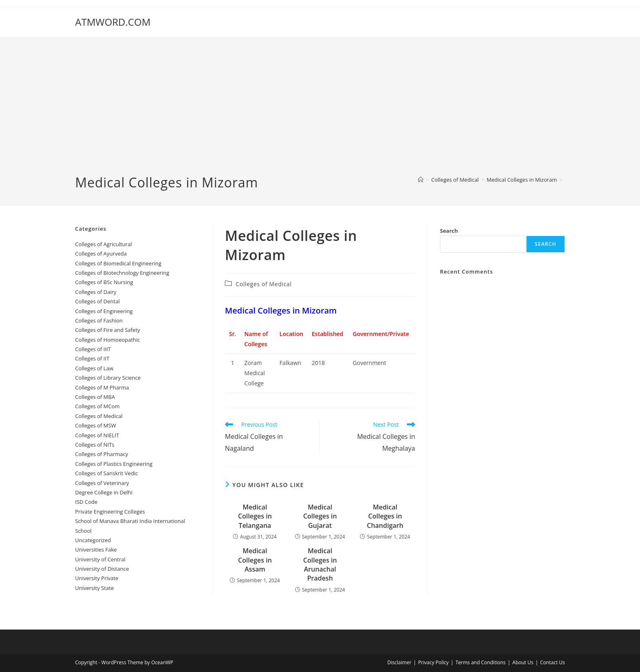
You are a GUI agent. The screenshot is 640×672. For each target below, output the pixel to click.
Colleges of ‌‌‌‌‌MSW (96, 425)
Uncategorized (93, 540)
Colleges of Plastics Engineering (114, 464)
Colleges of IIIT (93, 349)
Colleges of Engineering (104, 311)
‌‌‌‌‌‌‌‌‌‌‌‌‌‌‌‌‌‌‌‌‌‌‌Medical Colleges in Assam (255, 560)
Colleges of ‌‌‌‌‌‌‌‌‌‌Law (94, 368)
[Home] (421, 180)
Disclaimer (399, 662)
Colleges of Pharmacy (102, 454)
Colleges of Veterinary (102, 483)
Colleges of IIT (92, 358)
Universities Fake (96, 550)
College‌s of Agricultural (103, 244)
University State (94, 588)
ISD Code (86, 502)
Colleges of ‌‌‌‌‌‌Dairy (96, 292)
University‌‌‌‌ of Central (100, 559)
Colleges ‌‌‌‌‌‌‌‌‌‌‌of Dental (98, 301)
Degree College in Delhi (104, 492)
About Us (523, 662)
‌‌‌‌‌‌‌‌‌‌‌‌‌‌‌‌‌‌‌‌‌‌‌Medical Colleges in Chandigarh (385, 516)
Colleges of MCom (97, 406)
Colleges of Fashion (99, 320)
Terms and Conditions (481, 662)
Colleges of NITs (95, 445)
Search (449, 231)
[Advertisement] (320, 112)
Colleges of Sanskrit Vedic (107, 473)
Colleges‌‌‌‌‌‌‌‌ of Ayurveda (101, 254)
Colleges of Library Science (108, 378)
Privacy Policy (433, 662)
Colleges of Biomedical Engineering (118, 263)
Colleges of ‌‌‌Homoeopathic (108, 340)
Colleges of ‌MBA (95, 397)
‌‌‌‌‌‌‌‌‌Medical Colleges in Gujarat (320, 516)
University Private (97, 578)
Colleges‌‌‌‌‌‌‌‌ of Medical (264, 284)
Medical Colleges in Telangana (255, 516)
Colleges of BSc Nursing (104, 282)
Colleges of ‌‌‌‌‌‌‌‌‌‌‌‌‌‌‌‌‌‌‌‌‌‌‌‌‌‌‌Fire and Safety (108, 330)
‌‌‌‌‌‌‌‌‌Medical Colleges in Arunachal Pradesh (320, 564)
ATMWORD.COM (113, 22)
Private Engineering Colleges (110, 512)
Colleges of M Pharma (102, 387)
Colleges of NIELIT (97, 435)
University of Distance (102, 569)
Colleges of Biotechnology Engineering (122, 273)
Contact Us (552, 662)
